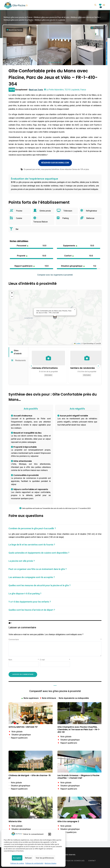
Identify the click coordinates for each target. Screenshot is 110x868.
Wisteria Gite (15, 821)
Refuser (28, 858)
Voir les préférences (45, 858)
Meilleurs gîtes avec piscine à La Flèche (18, 20)
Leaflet (77, 343)
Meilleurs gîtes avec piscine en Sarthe (85, 17)
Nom (24, 659)
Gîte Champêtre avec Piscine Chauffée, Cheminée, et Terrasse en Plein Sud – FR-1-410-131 (79, 729)
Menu (104, 5)
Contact (92, 860)
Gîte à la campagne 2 (68, 821)
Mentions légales (50, 863)
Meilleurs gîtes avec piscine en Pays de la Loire (52, 17)
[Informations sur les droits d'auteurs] (97, 28)
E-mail (55, 659)
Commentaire (55, 639)
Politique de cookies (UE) (74, 860)
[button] (50, 834)
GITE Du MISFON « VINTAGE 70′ (23, 726)
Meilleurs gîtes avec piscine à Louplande (50, 20)
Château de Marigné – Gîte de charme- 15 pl (30, 776)
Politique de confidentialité (34, 863)
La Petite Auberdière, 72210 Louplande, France (65, 89)
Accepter (17, 858)
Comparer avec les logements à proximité (55, 274)
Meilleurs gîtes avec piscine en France (18, 17)
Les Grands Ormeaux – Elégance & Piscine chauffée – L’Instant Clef (78, 776)
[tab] (55, 528)
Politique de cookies (17, 863)
